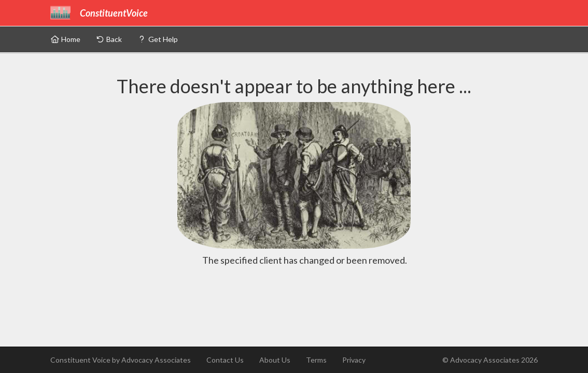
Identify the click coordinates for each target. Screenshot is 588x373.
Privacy (354, 360)
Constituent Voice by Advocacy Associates (121, 360)
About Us (275, 360)
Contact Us (225, 360)
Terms (316, 360)
